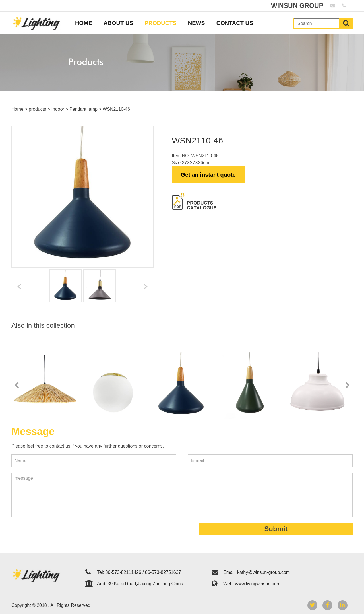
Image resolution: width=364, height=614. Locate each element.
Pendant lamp (83, 109)
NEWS (197, 23)
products (37, 109)
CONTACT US (235, 23)
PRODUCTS (160, 23)
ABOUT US (118, 23)
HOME (84, 23)
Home (17, 109)
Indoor (58, 109)
